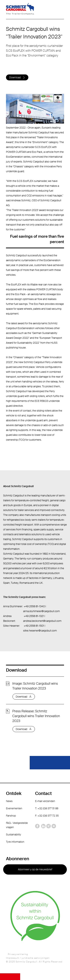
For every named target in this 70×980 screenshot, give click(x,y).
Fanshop (11, 816)
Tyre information (15, 842)
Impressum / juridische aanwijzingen (28, 958)
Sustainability (14, 834)
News (9, 801)
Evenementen (14, 808)
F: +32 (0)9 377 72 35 (47, 816)
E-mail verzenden (45, 801)
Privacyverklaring (18, 954)
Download (15, 77)
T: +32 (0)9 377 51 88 (47, 808)
